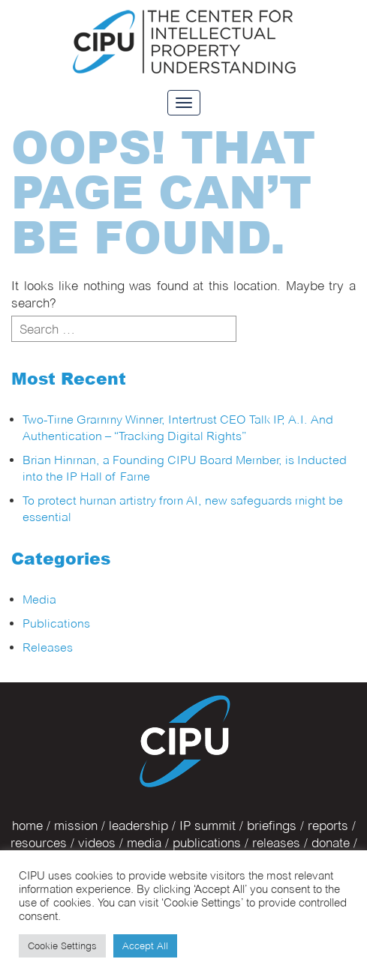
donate (331, 843)
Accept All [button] (145, 946)
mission (76, 826)
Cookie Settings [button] (62, 946)
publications (207, 843)
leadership (138, 826)
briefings (272, 826)
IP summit (208, 826)
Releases (48, 647)
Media (39, 599)
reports (328, 826)
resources (39, 843)
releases (276, 843)
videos (97, 843)
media (144, 843)
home (27, 826)
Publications (56, 623)
